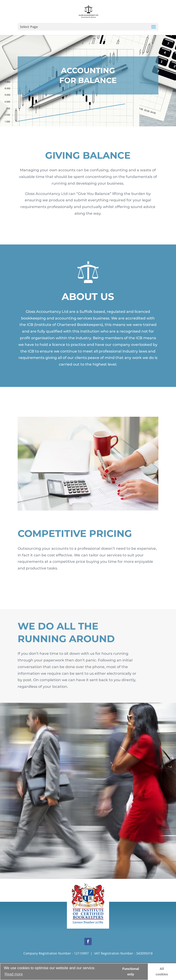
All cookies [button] (162, 972)
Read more (14, 974)
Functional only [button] (131, 972)
